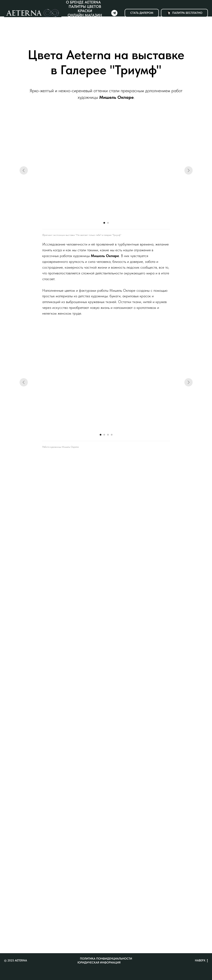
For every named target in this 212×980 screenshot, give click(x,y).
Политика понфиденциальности (106, 959)
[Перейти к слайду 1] (104, 223)
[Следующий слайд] (189, 170)
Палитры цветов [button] (85, 6)
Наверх (201, 961)
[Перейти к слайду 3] (108, 435)
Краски (85, 11)
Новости (86, 24)
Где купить (85, 19)
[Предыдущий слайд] (24, 170)
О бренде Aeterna (83, 2)
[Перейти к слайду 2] (108, 223)
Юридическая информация (99, 962)
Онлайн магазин (85, 15)
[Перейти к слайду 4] (112, 435)
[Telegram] (114, 13)
